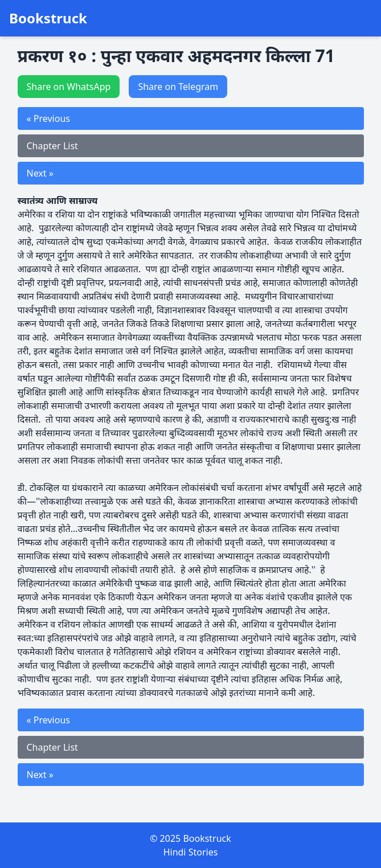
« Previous (48, 118)
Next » (40, 173)
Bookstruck (48, 18)
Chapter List (52, 146)
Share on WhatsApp (69, 87)
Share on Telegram (178, 87)
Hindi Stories (191, 852)
